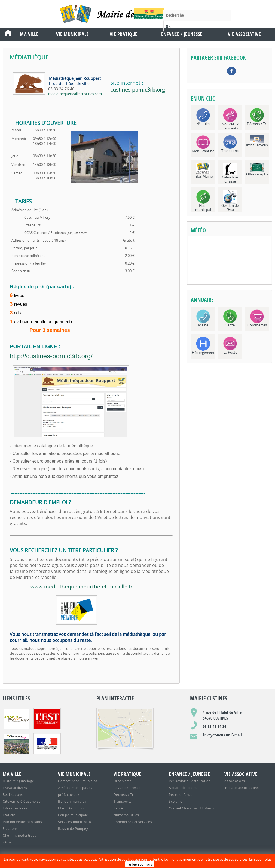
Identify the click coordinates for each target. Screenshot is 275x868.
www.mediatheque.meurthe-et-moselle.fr (82, 586)
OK (168, 26)
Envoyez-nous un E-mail (222, 735)
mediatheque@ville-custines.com (75, 94)
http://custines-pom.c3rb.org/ (51, 356)
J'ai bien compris (140, 864)
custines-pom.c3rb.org (137, 89)
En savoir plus (260, 859)
